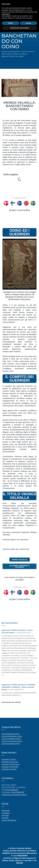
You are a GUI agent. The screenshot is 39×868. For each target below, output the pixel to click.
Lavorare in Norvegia (10, 762)
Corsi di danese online (10, 734)
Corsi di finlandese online (12, 736)
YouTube (5, 815)
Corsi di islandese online (11, 739)
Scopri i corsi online (19, 210)
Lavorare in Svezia (9, 759)
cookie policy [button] (6, 14)
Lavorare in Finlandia (10, 767)
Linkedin (5, 818)
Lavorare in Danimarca (11, 764)
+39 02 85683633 (11, 790)
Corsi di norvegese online (12, 741)
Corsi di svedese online (11, 744)
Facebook (6, 810)
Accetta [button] (28, 23)
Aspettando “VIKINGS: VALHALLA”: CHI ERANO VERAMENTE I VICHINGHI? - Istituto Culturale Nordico (18, 687)
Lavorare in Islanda (9, 769)
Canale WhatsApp (9, 820)
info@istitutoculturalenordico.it (14, 795)
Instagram (6, 813)
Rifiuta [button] (11, 23)
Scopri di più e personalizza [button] (19, 28)
